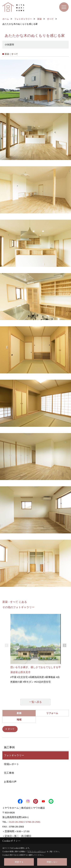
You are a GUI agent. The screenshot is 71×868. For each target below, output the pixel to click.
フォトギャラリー (14, 755)
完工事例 (9, 773)
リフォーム (52, 713)
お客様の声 (10, 781)
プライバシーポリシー (36, 851)
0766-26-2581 (33, 822)
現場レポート (11, 764)
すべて (11, 729)
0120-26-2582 (16, 822)
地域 (19, 719)
